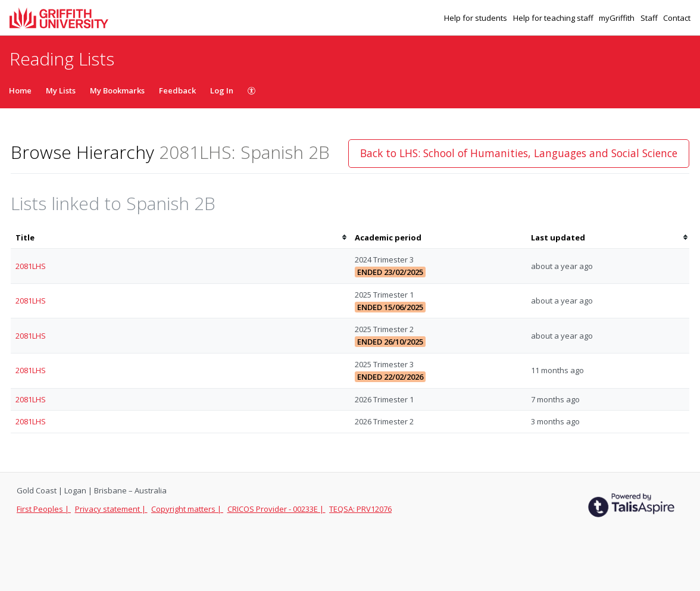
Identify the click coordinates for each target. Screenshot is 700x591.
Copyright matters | (187, 509)
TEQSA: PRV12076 (360, 509)
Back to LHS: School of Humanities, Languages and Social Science (519, 153)
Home (20, 90)
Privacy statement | (111, 509)
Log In (222, 90)
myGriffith (618, 18)
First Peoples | (44, 509)
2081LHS (31, 266)
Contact (677, 18)
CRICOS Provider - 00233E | (276, 509)
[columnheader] (180, 238)
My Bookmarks (117, 90)
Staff (650, 18)
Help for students (476, 18)
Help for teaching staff (554, 18)
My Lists (61, 90)
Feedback (177, 90)
